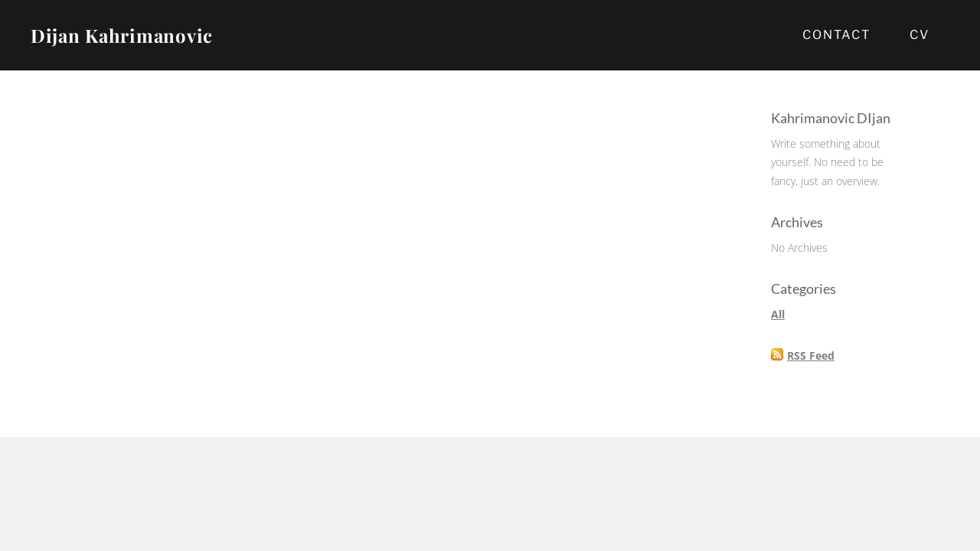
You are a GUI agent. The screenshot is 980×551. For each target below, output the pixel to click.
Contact (836, 35)
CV (920, 35)
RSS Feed (811, 355)
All (778, 314)
